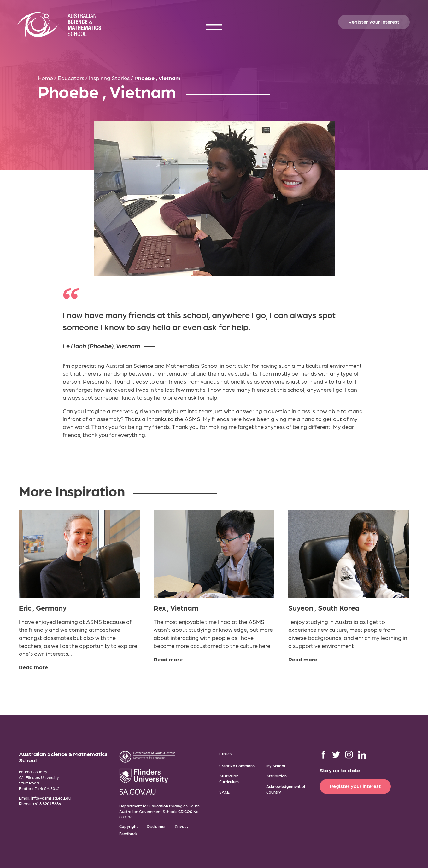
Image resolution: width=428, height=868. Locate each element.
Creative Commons (237, 766)
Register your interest (374, 21)
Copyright (129, 826)
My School (276, 766)
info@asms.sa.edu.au (51, 798)
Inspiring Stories (109, 78)
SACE (224, 792)
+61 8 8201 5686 (47, 803)
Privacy (182, 826)
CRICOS (185, 811)
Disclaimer (156, 826)
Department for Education (144, 806)
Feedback (128, 833)
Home (45, 78)
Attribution (276, 776)
